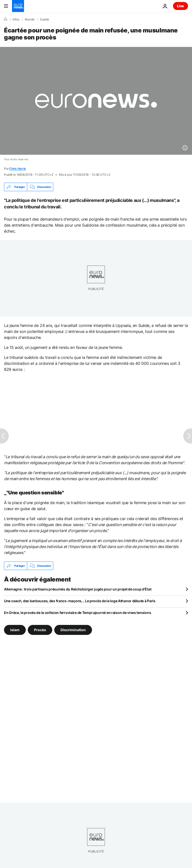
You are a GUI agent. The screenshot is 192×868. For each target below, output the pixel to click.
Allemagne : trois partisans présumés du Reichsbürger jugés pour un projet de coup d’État (78, 589)
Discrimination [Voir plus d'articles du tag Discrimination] (73, 630)
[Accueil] (5, 19)
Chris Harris (18, 169)
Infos (16, 19)
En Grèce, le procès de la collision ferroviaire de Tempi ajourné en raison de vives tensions (77, 613)
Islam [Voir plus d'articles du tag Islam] (15, 630)
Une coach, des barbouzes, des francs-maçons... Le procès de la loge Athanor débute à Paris (80, 601)
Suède (44, 19)
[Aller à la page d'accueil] (18, 6)
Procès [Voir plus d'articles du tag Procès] (40, 630)
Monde (30, 19)
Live (180, 6)
